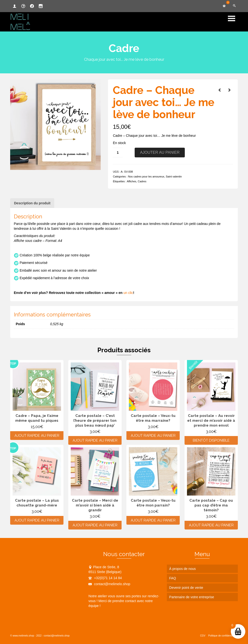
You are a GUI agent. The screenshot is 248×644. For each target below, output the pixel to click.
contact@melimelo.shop (109, 584)
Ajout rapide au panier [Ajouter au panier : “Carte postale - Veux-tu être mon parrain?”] (153, 520)
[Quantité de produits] (118, 153)
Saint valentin (174, 176)
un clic (128, 293)
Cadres (142, 181)
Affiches (132, 181)
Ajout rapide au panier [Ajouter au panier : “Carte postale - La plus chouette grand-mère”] (37, 520)
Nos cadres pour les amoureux (146, 176)
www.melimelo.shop (23, 636)
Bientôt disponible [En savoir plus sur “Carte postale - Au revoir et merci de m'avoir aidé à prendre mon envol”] (211, 440)
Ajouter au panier (160, 152)
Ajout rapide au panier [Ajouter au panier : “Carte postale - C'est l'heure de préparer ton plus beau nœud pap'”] (95, 440)
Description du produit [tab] (32, 203)
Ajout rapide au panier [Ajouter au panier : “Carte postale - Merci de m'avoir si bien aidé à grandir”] (95, 525)
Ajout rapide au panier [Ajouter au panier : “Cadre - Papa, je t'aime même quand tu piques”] (37, 436)
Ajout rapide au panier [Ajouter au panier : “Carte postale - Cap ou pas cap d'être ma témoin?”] (211, 525)
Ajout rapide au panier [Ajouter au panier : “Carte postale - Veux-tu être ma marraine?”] (153, 436)
